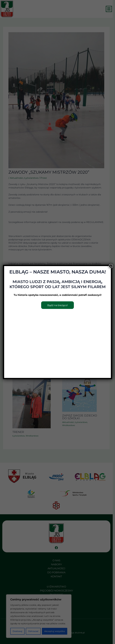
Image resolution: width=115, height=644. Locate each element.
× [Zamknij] (111, 266)
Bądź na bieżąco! (57, 305)
